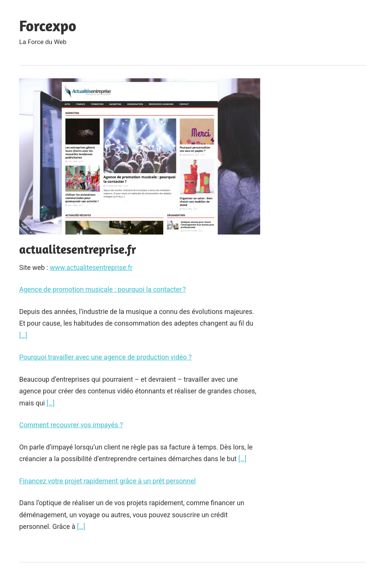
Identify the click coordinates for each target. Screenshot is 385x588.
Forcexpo (48, 26)
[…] (23, 335)
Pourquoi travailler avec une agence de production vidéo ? (105, 357)
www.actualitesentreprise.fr (91, 267)
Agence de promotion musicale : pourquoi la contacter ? (102, 289)
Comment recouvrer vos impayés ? (71, 425)
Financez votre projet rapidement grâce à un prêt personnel (108, 481)
